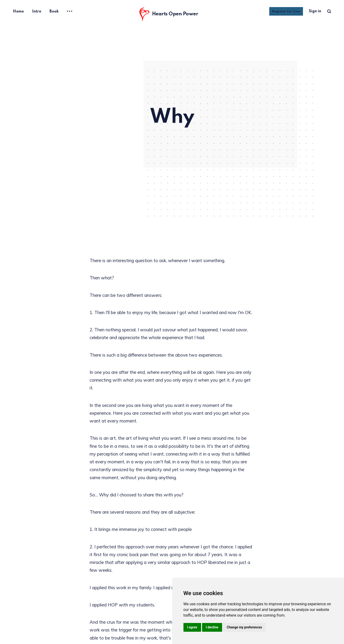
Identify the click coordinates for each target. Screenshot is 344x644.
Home (18, 12)
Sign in (315, 11)
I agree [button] (192, 627)
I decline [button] (212, 627)
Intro (37, 12)
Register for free (286, 11)
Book (54, 12)
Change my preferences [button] (244, 627)
